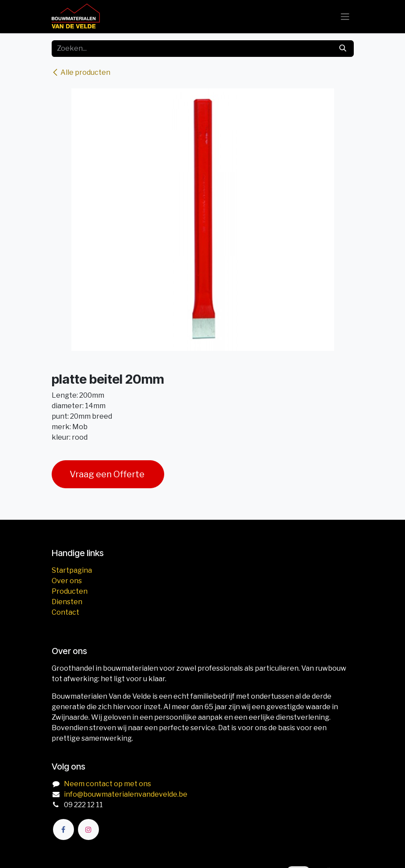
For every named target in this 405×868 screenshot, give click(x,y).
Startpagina (72, 570)
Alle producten (81, 72)
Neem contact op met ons (107, 784)
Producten (70, 591)
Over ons (67, 581)
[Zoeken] (343, 49)
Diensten (67, 602)
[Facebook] (63, 829)
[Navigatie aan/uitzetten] (345, 17)
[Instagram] (88, 829)
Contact (65, 612)
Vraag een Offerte (108, 474)
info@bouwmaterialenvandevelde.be (126, 794)
